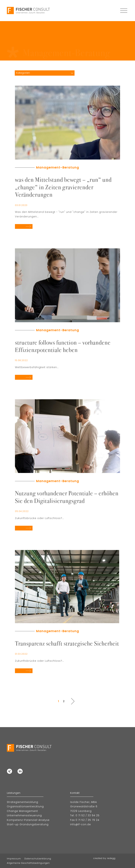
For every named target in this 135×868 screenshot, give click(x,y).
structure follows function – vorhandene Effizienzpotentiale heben (63, 346)
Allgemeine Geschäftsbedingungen (28, 863)
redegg (111, 858)
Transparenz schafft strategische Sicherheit (67, 643)
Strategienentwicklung (22, 802)
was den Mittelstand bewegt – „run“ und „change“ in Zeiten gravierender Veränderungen (63, 187)
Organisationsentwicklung (25, 806)
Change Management (22, 811)
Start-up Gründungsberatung (28, 824)
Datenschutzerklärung (38, 859)
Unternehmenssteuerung (24, 815)
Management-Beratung (58, 167)
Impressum (14, 859)
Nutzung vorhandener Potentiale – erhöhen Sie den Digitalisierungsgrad (67, 497)
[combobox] (45, 73)
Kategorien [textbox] (23, 73)
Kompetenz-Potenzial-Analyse (28, 820)
